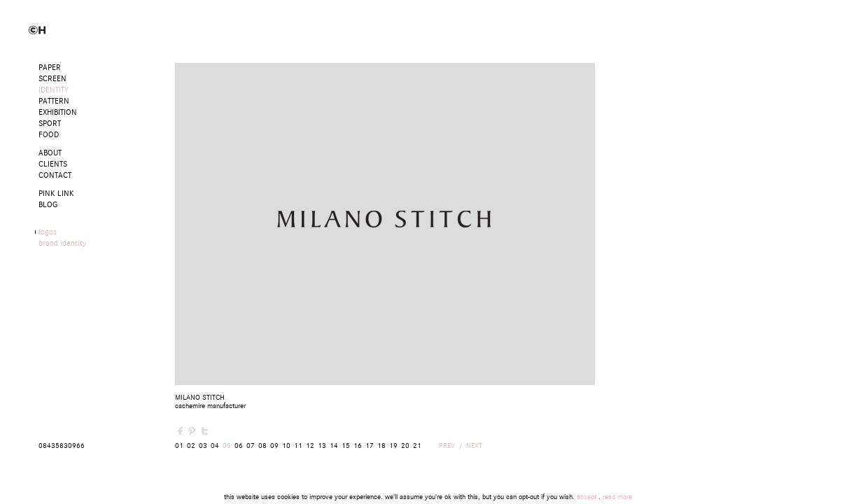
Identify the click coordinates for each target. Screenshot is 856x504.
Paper (50, 68)
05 (227, 446)
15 (346, 446)
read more (617, 497)
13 (322, 446)
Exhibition (58, 112)
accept (587, 497)
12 (310, 446)
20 (405, 446)
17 (370, 446)
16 (358, 446)
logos (48, 232)
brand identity (62, 243)
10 (286, 446)
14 (334, 446)
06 (239, 446)
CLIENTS (53, 164)
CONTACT (55, 175)
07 (251, 446)
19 (393, 446)
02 (191, 446)
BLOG (48, 205)
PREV (447, 446)
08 (262, 446)
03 (203, 446)
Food (49, 135)
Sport (50, 124)
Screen (52, 79)
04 (215, 446)
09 (274, 446)
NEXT (474, 446)
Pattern (54, 101)
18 (381, 446)
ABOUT (50, 153)
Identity (54, 90)
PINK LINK (56, 194)
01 (179, 446)
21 (417, 446)
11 (298, 446)
